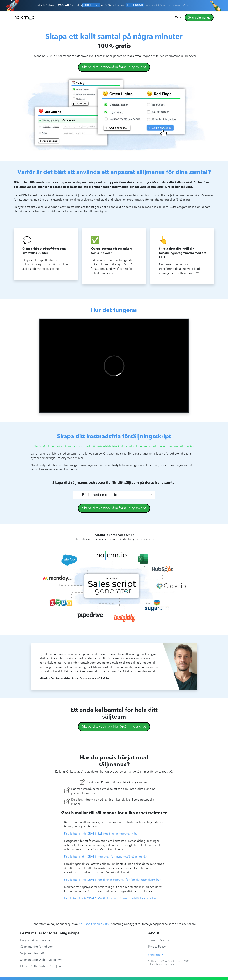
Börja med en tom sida (35, 940)
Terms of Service (159, 940)
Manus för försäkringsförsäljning (41, 967)
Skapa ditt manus (199, 17)
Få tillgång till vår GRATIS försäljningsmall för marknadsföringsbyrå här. (110, 899)
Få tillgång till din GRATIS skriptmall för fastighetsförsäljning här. (106, 857)
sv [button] (177, 17)
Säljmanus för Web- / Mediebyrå (41, 960)
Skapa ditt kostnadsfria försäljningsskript (114, 67)
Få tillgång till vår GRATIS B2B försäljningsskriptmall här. (100, 834)
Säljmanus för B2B (32, 954)
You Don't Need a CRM (94, 924)
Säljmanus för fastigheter (37, 947)
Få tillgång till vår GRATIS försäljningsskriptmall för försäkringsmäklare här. (113, 880)
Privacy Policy (157, 947)
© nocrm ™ (156, 955)
